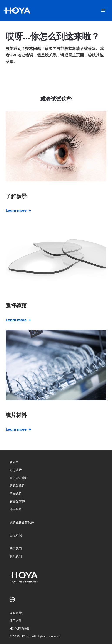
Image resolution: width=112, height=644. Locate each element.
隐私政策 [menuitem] (16, 613)
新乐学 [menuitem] (14, 462)
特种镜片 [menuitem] (16, 509)
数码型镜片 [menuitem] (17, 486)
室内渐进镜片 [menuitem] (19, 478)
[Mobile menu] (103, 10)
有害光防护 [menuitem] (17, 501)
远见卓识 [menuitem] (16, 535)
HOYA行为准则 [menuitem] (20, 629)
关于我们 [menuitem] (16, 548)
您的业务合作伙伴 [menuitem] (22, 522)
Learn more (16, 210)
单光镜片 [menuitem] (16, 494)
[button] (56, 600)
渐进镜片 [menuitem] (16, 470)
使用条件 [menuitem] (16, 621)
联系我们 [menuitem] (16, 556)
